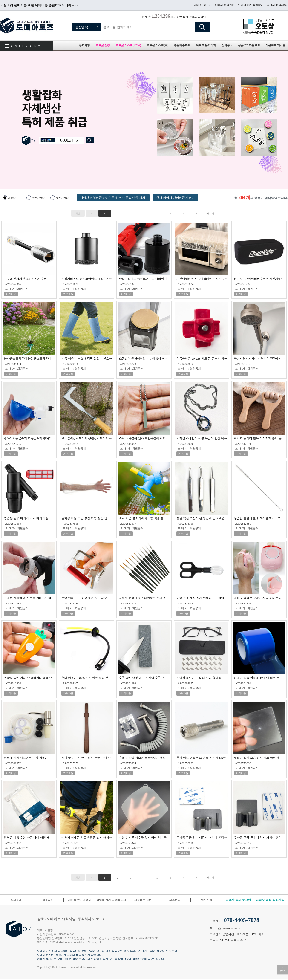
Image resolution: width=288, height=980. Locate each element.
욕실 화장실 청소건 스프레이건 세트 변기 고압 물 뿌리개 (145, 757)
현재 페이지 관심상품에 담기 (175, 198)
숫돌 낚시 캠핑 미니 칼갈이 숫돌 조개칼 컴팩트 (145, 678)
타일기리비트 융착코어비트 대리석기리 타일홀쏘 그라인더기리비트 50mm (87, 278)
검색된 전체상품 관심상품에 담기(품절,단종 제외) (113, 198)
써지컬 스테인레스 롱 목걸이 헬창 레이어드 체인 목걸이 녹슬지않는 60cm (202, 438)
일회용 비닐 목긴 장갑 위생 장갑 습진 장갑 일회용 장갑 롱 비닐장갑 (87, 518)
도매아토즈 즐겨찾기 (251, 5)
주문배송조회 (182, 45)
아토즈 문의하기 (206, 45)
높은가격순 (38, 198)
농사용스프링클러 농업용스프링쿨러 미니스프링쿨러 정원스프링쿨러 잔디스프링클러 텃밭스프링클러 (30, 358)
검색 (202, 27)
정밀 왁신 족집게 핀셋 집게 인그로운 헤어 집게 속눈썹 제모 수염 (202, 518)
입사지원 (207, 900)
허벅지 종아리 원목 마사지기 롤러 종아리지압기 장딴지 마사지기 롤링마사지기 (260, 438)
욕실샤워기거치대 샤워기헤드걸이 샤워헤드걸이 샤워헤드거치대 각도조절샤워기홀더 (260, 358)
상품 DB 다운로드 (249, 45)
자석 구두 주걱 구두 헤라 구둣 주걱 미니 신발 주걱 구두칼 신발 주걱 (87, 757)
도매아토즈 (27, 26)
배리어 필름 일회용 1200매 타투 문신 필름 (260, 678)
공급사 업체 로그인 (238, 900)
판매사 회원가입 (225, 5)
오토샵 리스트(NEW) (128, 45)
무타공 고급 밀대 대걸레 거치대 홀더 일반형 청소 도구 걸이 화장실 (260, 837)
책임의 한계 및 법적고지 (111, 900)
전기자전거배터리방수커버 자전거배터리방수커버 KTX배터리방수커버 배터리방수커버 (260, 278)
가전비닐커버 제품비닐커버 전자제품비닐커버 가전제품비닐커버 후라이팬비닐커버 (202, 278)
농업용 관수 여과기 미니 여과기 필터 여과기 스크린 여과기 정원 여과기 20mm (30, 518)
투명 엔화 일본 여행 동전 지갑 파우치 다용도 (87, 598)
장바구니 (227, 45)
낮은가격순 (62, 198)
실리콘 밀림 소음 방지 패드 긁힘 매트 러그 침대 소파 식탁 (260, 757)
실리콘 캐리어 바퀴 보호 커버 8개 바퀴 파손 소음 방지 (30, 598)
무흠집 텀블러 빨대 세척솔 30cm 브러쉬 (260, 518)
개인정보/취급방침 (79, 900)
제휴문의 (175, 900)
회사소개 (16, 900)
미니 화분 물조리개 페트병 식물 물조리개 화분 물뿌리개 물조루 (145, 518)
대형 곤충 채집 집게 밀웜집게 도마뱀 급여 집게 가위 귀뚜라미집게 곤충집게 (202, 598)
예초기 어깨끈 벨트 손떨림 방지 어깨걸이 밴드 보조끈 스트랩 (87, 837)
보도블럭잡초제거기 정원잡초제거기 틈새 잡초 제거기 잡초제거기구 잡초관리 (87, 438)
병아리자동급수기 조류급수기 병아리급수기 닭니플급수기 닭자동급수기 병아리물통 (30, 438)
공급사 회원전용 (277, 5)
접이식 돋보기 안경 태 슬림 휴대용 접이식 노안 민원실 (202, 678)
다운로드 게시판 (275, 45)
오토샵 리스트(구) (157, 45)
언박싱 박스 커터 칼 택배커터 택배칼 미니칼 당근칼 (30, 678)
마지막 (210, 214)
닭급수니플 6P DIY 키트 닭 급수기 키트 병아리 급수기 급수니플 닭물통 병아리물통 (202, 358)
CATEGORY (26, 46)
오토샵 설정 (103, 45)
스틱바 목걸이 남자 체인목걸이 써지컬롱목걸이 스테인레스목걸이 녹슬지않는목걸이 (145, 438)
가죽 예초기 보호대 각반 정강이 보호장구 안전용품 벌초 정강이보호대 (87, 358)
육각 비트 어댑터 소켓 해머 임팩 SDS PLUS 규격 (202, 757)
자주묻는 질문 (143, 900)
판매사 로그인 (203, 5)
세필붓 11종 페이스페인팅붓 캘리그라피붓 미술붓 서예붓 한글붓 (145, 598)
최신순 (12, 198)
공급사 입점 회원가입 (270, 900)
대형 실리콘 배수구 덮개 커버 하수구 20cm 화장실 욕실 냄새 (145, 837)
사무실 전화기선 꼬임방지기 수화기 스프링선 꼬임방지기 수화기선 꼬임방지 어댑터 (30, 278)
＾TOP (282, 970)
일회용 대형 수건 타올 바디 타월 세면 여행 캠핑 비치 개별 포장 (30, 837)
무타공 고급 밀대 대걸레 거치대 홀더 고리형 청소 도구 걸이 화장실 (202, 837)
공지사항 (84, 45)
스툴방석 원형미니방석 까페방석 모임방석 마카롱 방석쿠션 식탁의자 (145, 358)
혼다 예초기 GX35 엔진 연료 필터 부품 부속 (87, 678)
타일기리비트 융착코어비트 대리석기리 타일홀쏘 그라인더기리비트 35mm (145, 278)
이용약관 (48, 900)
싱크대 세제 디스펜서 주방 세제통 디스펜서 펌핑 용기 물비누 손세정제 (30, 757)
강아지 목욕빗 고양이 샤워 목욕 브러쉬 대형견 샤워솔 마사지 (260, 598)
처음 (78, 214)
